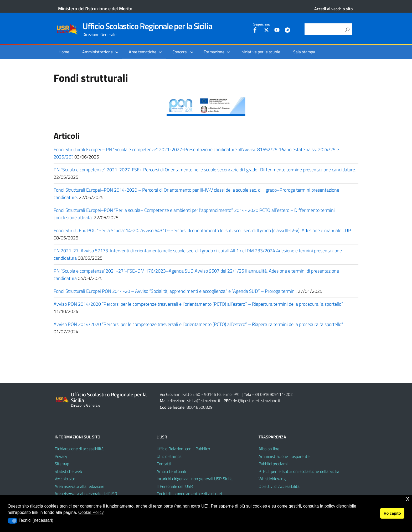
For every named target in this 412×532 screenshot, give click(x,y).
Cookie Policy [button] (91, 512)
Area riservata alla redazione (79, 486)
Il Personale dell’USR (175, 486)
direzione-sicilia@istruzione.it (195, 401)
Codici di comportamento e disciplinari (189, 494)
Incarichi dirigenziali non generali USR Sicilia (195, 479)
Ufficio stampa (169, 456)
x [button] (408, 498)
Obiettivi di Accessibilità (279, 486)
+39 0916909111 (268, 394)
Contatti (164, 464)
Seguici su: (262, 24)
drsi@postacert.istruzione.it (257, 401)
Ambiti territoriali (171, 471)
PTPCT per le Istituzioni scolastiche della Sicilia (299, 471)
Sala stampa (304, 52)
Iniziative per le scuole (260, 52)
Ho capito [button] (392, 513)
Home (64, 52)
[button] (12, 521)
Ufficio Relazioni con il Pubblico (183, 449)
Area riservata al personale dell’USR (86, 494)
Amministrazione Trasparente (284, 456)
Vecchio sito (65, 479)
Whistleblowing (272, 479)
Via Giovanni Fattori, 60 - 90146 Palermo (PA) (200, 394)
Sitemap (62, 464)
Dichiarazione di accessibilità (79, 449)
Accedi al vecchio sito (333, 9)
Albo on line (269, 449)
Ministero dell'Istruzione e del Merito (95, 9)
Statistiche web (68, 471)
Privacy (61, 456)
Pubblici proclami (273, 464)
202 (289, 394)
